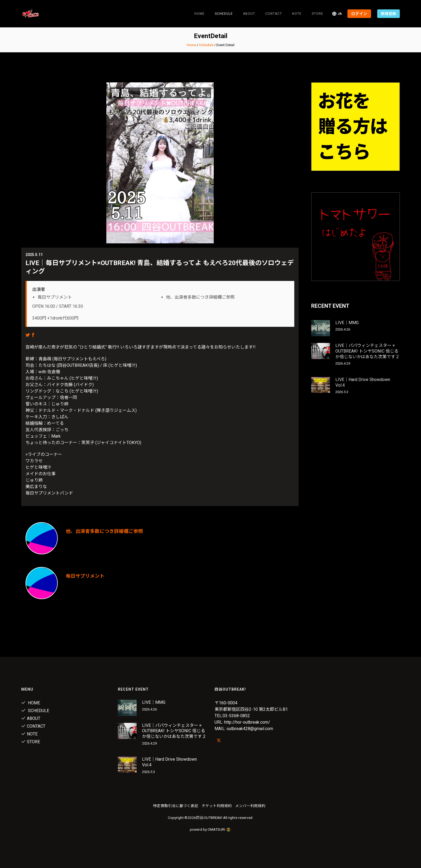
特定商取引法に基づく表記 (176, 806)
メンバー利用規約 (250, 806)
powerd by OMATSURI (210, 829)
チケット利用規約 (217, 806)
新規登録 (389, 14)
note (297, 14)
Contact (274, 14)
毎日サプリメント (85, 576)
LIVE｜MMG (347, 323)
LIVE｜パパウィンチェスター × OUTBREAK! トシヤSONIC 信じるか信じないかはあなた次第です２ (367, 351)
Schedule (206, 45)
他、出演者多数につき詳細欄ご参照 (104, 531)
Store (317, 14)
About (249, 14)
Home (199, 14)
